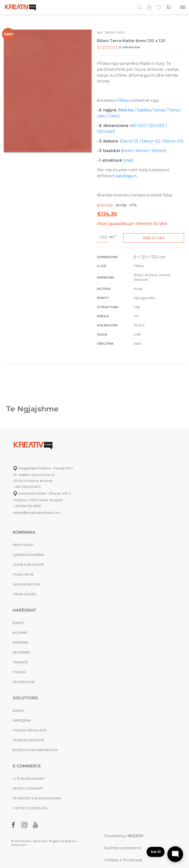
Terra (173, 110)
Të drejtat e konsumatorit (37, 798)
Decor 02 (151, 141)
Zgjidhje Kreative (29, 740)
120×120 (156, 126)
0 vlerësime (129, 47)
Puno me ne (23, 574)
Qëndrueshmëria (29, 555)
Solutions (25, 698)
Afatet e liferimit (28, 788)
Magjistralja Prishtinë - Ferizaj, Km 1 (43, 468)
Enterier (20, 642)
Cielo (113, 116)
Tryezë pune (24, 682)
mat (129, 160)
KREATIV (135, 836)
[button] (159, 8)
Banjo (19, 623)
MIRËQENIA (22, 720)
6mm (127, 151)
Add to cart (154, 238)
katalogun (126, 176)
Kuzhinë (20, 633)
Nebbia (126, 110)
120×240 (105, 132)
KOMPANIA (24, 532)
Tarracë (20, 662)
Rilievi (124, 100)
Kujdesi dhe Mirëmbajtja (35, 750)
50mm (158, 151)
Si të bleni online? (29, 779)
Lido (101, 116)
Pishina (19, 672)
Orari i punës (25, 594)
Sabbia (143, 110)
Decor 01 (130, 141)
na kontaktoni (26, 584)
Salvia (159, 110)
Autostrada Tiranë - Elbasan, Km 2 (42, 493)
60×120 (138, 126)
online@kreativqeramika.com (37, 513)
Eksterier (21, 652)
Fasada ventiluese (30, 730)
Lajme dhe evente (28, 565)
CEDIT (121, 32)
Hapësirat (25, 610)
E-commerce (27, 766)
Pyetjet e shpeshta (30, 808)
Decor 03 (173, 141)
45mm (142, 151)
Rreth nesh (23, 545)
